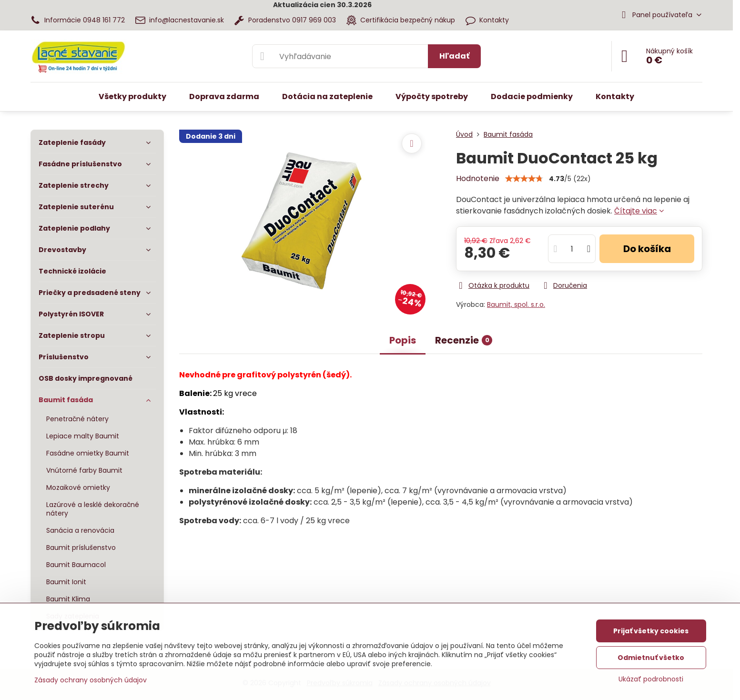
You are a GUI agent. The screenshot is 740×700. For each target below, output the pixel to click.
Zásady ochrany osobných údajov (91, 680)
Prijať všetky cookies (651, 631)
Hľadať (454, 56)
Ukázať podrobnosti (651, 679)
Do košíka (647, 249)
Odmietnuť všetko (651, 658)
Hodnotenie (478, 178)
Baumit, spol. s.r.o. (516, 304)
